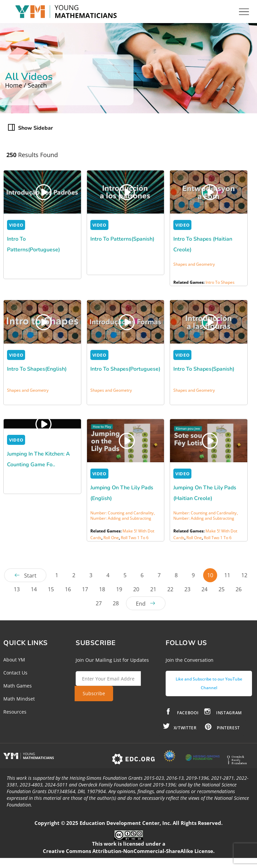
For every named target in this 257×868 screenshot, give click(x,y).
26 (239, 589)
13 (17, 589)
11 (227, 575)
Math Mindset (19, 699)
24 (204, 589)
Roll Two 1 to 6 (135, 538)
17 (85, 589)
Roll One (111, 538)
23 (187, 589)
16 (68, 589)
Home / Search (26, 85)
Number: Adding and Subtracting (121, 518)
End (141, 604)
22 (170, 589)
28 (116, 603)
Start (30, 576)
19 (119, 589)
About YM (14, 660)
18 (102, 589)
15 (51, 589)
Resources (15, 712)
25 (222, 589)
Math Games (18, 686)
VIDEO (16, 225)
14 (34, 589)
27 (99, 603)
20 (136, 589)
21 (153, 589)
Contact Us (15, 673)
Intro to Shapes (220, 282)
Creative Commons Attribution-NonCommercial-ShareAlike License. (129, 851)
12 (244, 575)
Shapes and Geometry (194, 264)
